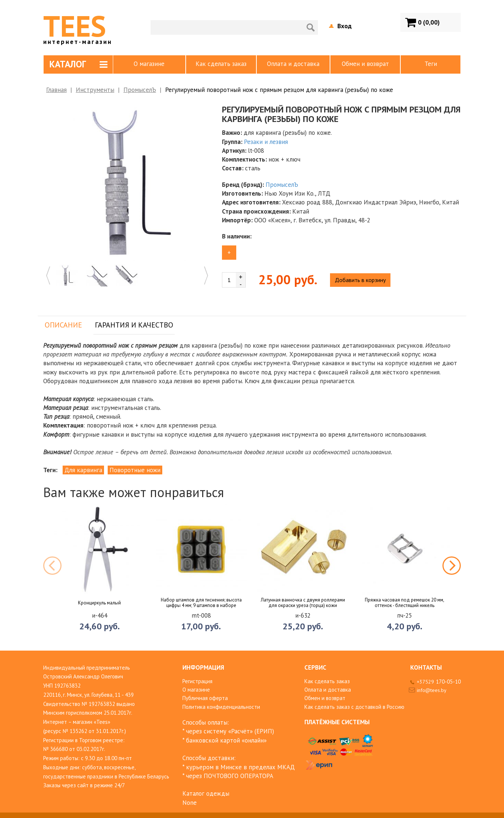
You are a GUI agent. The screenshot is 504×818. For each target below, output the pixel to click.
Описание (63, 325)
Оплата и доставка (293, 64)
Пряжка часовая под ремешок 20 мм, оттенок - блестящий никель (405, 603)
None (190, 803)
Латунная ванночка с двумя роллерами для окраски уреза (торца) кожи (303, 603)
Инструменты (95, 90)
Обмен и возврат (365, 64)
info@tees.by (432, 690)
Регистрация (197, 681)
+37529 (439, 682)
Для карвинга (83, 470)
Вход (344, 26)
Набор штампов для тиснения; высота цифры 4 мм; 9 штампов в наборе (201, 603)
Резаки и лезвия (266, 142)
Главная (56, 90)
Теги (431, 64)
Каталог (78, 64)
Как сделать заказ (221, 64)
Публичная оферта (205, 698)
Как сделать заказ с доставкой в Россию (354, 707)
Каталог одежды (206, 793)
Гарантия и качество (134, 325)
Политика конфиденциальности (221, 707)
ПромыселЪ (140, 90)
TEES (78, 26)
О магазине (149, 64)
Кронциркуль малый (99, 603)
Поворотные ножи (135, 470)
